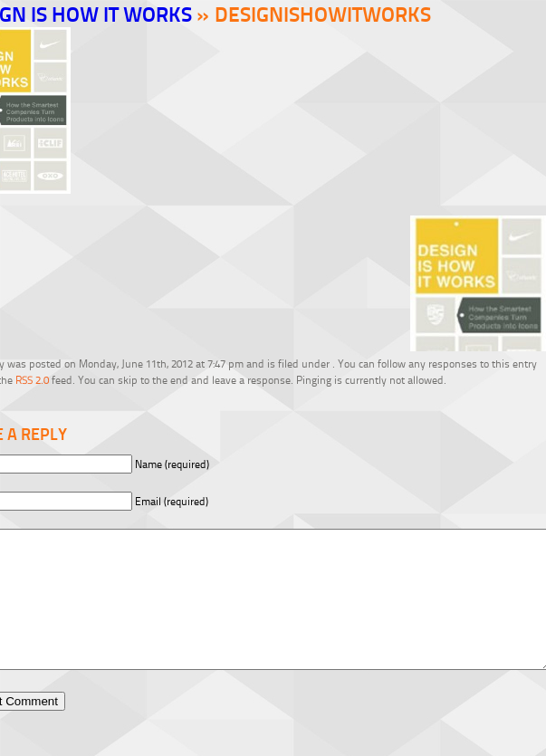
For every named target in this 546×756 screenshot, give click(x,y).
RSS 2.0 (32, 380)
